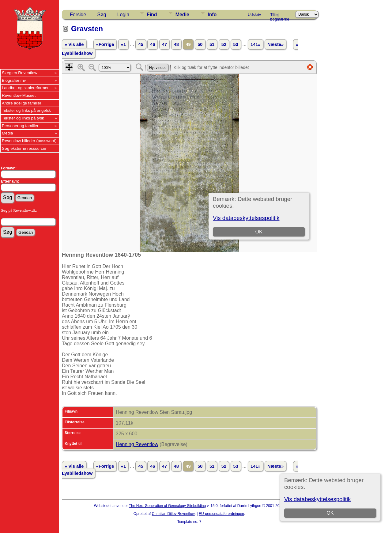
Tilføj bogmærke (280, 16)
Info (212, 15)
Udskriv (254, 15)
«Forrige (105, 44)
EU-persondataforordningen (221, 514)
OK (330, 513)
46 (153, 44)
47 (164, 44)
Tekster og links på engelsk (26, 110)
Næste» (275, 44)
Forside (78, 15)
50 (200, 44)
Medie (182, 15)
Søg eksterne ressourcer (24, 148)
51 (212, 44)
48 (176, 44)
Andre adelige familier (22, 103)
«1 (123, 44)
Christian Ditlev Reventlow (173, 514)
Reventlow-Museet (19, 95)
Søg (102, 15)
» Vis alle (74, 44)
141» (256, 44)
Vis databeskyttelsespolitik (317, 499)
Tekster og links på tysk (23, 118)
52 (224, 44)
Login (123, 15)
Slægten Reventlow (20, 73)
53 (236, 44)
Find (152, 15)
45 (141, 44)
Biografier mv (14, 80)
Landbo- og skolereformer (25, 88)
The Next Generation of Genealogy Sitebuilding (168, 506)
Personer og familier (20, 126)
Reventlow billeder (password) (29, 141)
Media (7, 133)
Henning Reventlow (137, 444)
